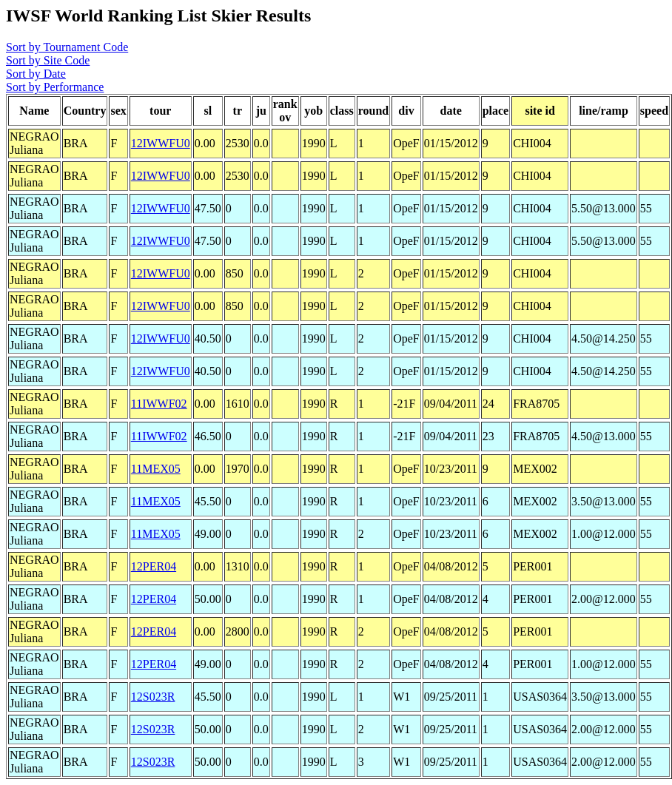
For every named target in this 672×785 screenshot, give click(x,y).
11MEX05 (156, 469)
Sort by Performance (55, 87)
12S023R (153, 697)
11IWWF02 (159, 404)
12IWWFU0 (161, 143)
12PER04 (154, 566)
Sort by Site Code (48, 60)
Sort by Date (36, 74)
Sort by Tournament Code (67, 47)
